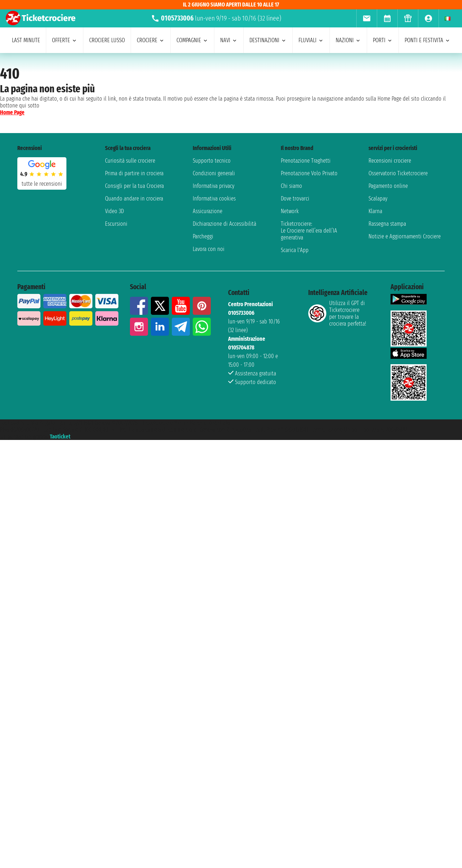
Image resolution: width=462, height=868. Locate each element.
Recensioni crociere (390, 161)
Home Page (12, 112)
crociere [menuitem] (151, 40)
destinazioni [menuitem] (268, 40)
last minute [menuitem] (26, 40)
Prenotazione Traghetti (306, 161)
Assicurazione (208, 211)
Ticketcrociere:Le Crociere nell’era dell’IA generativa (309, 231)
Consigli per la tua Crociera (134, 186)
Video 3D (114, 211)
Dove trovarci (295, 199)
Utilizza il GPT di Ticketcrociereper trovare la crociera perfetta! (337, 313)
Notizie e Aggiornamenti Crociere (405, 236)
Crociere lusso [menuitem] (107, 40)
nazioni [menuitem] (348, 40)
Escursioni (116, 224)
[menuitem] (367, 18)
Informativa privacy (213, 186)
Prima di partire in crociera (134, 173)
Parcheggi (203, 236)
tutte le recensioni (42, 184)
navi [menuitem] (229, 40)
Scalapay (378, 199)
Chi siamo (291, 186)
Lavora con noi (209, 249)
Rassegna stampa (387, 224)
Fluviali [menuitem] (311, 40)
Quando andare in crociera (134, 199)
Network (290, 211)
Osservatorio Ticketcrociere (398, 173)
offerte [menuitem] (65, 40)
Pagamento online (388, 186)
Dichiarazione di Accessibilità (225, 224)
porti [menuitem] (383, 40)
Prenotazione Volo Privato (309, 173)
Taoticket (60, 437)
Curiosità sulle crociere (130, 161)
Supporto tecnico (212, 161)
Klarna (375, 211)
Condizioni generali (214, 173)
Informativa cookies (214, 199)
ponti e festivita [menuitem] (428, 40)
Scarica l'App (295, 250)
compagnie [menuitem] (192, 40)
